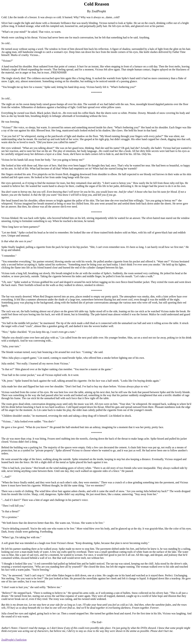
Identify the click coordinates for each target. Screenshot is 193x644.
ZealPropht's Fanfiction (14, 640)
